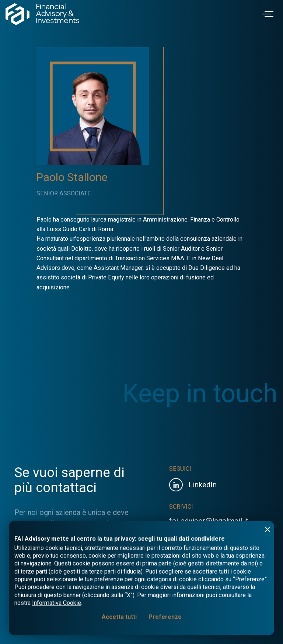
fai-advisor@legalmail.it (209, 521)
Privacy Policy (186, 615)
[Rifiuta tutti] (268, 636)
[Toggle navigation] (269, 14)
